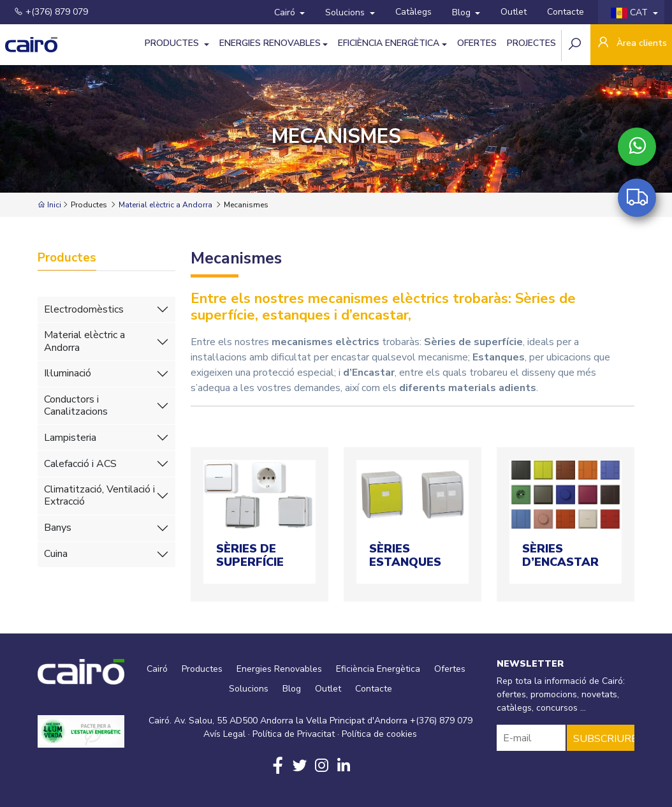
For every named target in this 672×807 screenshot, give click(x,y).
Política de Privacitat (294, 734)
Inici (49, 205)
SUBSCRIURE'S (604, 739)
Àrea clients (631, 44)
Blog (463, 12)
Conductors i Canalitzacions (76, 405)
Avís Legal (224, 734)
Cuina (56, 554)
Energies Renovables (270, 43)
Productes (173, 43)
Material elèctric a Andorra (165, 205)
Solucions (346, 12)
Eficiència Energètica (389, 43)
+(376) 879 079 (51, 12)
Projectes (531, 43)
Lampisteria (70, 438)
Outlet (514, 12)
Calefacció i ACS (80, 464)
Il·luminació (68, 373)
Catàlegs (413, 12)
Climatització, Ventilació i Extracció (99, 495)
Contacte (566, 12)
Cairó (286, 12)
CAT (631, 12)
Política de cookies (379, 734)
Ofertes (477, 43)
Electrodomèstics (84, 309)
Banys (58, 528)
